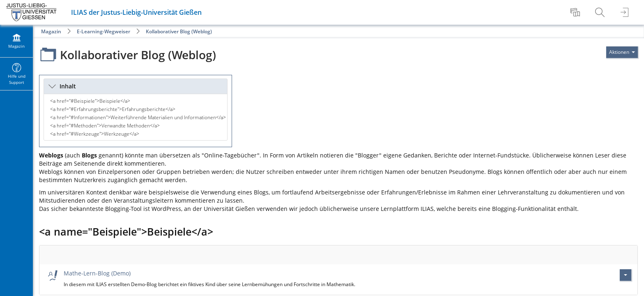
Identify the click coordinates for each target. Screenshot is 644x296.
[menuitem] (576, 12)
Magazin (51, 31)
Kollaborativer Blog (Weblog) (179, 31)
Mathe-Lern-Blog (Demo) (97, 273)
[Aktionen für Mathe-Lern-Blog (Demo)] (626, 275)
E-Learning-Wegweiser (103, 31)
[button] (136, 86)
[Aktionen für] (622, 52)
